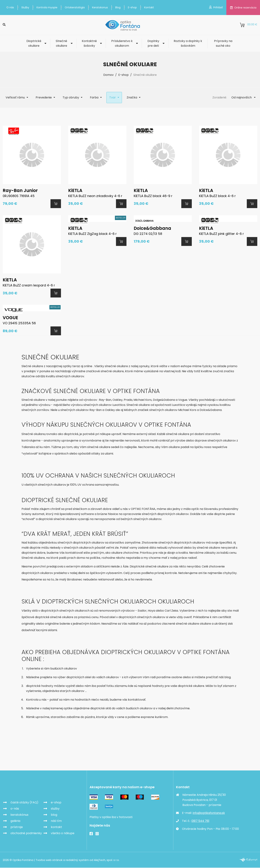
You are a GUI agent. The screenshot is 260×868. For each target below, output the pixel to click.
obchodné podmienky (26, 834)
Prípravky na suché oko (223, 43)
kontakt (56, 827)
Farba (94, 97)
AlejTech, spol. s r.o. (107, 860)
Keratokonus (100, 7)
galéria (15, 821)
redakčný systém (77, 860)
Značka (132, 97)
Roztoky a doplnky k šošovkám (188, 43)
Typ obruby (71, 97)
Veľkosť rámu (15, 97)
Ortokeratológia (75, 7)
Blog (118, 7)
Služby (25, 7)
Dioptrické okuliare (34, 43)
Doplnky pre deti (153, 43)
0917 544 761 (200, 821)
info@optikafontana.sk (209, 813)
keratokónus (19, 815)
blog (54, 815)
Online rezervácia (243, 8)
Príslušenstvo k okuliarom (122, 43)
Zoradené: (220, 97)
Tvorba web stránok (49, 860)
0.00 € (249, 25)
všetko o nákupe (63, 834)
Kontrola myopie (47, 7)
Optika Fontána (24, 790)
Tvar (113, 97)
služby (55, 809)
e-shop (56, 803)
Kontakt (149, 7)
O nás (10, 7)
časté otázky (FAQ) (24, 803)
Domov (108, 75)
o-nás (15, 809)
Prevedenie (44, 97)
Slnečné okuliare (61, 43)
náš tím (56, 821)
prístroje (17, 827)
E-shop (132, 7)
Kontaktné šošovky (89, 43)
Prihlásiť (216, 7)
